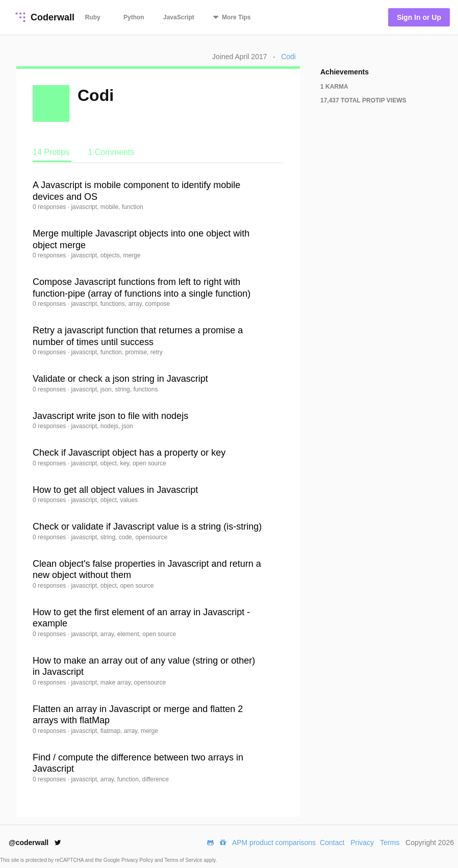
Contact (332, 843)
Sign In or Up (419, 17)
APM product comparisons (274, 843)
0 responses (50, 207)
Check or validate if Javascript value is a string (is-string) (147, 527)
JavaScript (179, 17)
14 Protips (52, 152)
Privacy (362, 843)
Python (134, 17)
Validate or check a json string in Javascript (120, 379)
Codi (288, 57)
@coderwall (35, 843)
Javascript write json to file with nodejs (110, 416)
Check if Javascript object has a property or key (129, 453)
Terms (390, 843)
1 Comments (111, 152)
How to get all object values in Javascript (115, 490)
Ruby (93, 17)
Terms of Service (184, 860)
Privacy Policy (138, 860)
